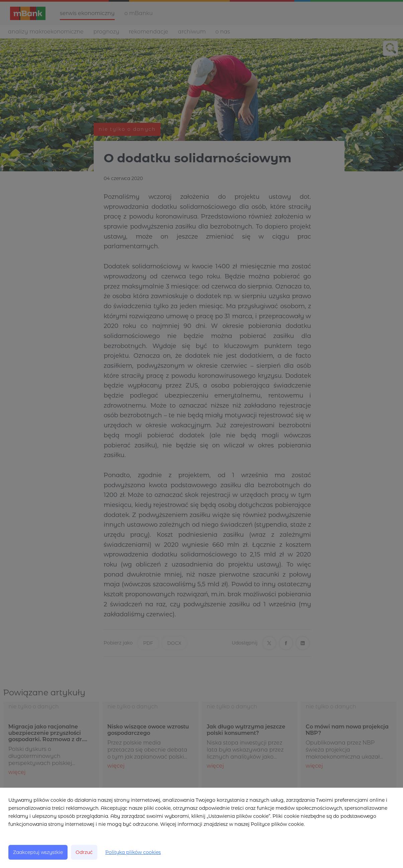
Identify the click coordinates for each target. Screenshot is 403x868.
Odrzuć (84, 852)
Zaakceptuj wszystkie (38, 852)
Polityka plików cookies (133, 852)
